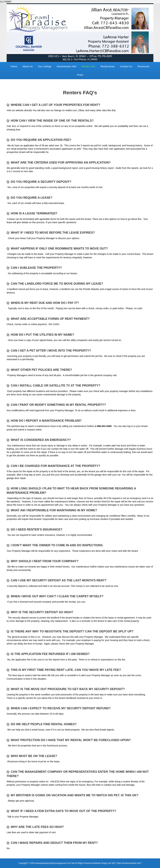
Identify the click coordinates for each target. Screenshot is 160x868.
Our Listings (45, 66)
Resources (144, 66)
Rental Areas (107, 66)
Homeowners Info (66, 66)
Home (14, 66)
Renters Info (88, 66)
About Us (28, 66)
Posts (80, 75)
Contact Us (126, 66)
